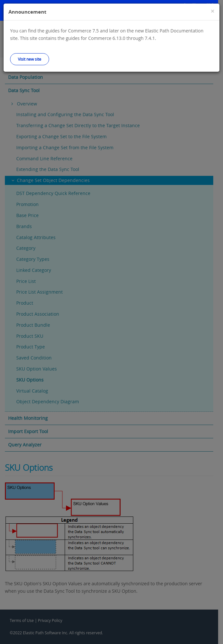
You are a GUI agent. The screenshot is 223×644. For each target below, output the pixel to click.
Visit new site (30, 59)
